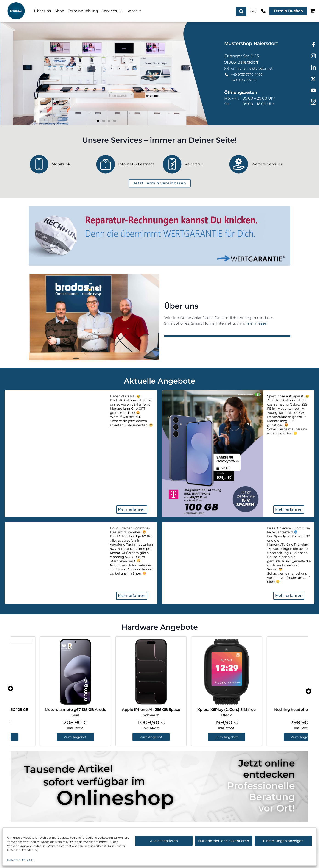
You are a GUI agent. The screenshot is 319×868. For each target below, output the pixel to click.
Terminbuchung (83, 11)
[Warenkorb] (312, 11)
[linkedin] (313, 68)
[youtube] (313, 91)
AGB (30, 860)
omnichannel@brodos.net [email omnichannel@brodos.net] (253, 11)
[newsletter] (313, 102)
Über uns (42, 11)
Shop (59, 11)
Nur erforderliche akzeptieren (224, 841)
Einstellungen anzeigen (283, 841)
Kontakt (134, 11)
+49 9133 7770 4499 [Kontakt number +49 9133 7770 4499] (263, 11)
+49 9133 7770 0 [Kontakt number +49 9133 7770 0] (244, 80)
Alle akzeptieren (164, 841)
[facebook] (313, 45)
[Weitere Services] (259, 164)
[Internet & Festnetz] (126, 164)
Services (112, 11)
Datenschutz (16, 860)
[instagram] (313, 56)
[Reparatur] (193, 164)
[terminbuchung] (159, 183)
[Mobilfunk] (60, 164)
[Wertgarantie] (159, 236)
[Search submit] (242, 11)
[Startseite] (16, 11)
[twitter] (313, 79)
